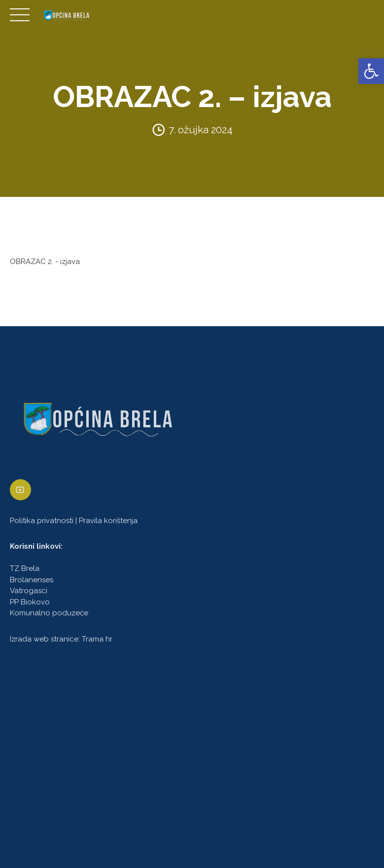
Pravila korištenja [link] (108, 521)
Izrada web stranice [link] (44, 639)
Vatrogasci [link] (29, 591)
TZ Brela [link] (25, 569)
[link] (371, 71)
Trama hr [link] (97, 639)
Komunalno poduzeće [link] (49, 613)
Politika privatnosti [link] (42, 521)
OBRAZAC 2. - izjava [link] (45, 262)
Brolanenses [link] (32, 580)
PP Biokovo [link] (30, 602)
